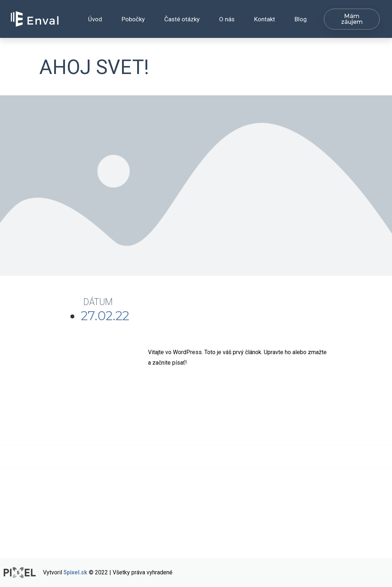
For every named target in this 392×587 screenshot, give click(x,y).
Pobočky (133, 19)
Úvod (95, 19)
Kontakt (265, 19)
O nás (227, 19)
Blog (301, 19)
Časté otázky (182, 19)
